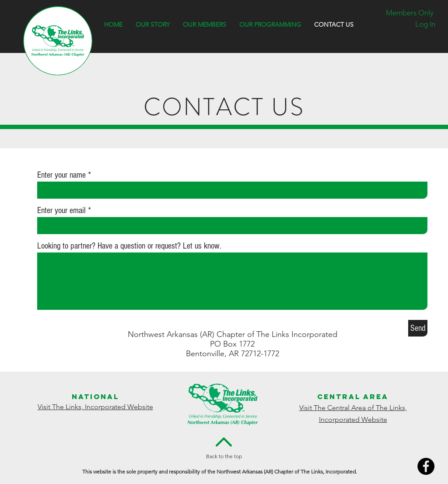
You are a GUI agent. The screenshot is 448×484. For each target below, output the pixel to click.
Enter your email (61, 210)
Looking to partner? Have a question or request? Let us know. (129, 246)
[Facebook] (426, 466)
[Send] (418, 328)
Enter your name (61, 175)
